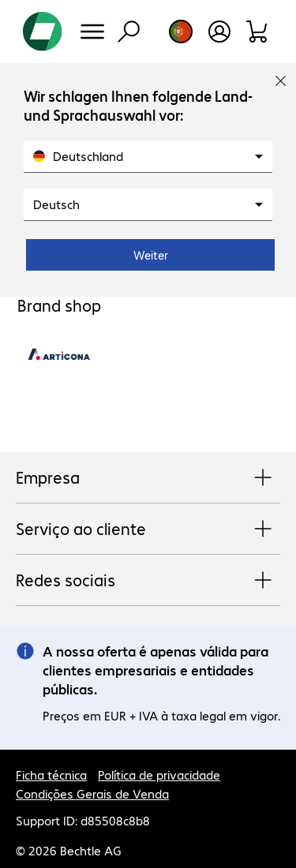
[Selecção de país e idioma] (181, 32)
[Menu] (92, 32)
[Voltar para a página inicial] (43, 32)
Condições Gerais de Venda (92, 793)
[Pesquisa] (129, 32)
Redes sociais (148, 581)
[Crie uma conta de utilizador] (219, 32)
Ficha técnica (51, 774)
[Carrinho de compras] (258, 32)
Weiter (151, 255)
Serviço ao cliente (148, 529)
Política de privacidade (159, 774)
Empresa (148, 478)
